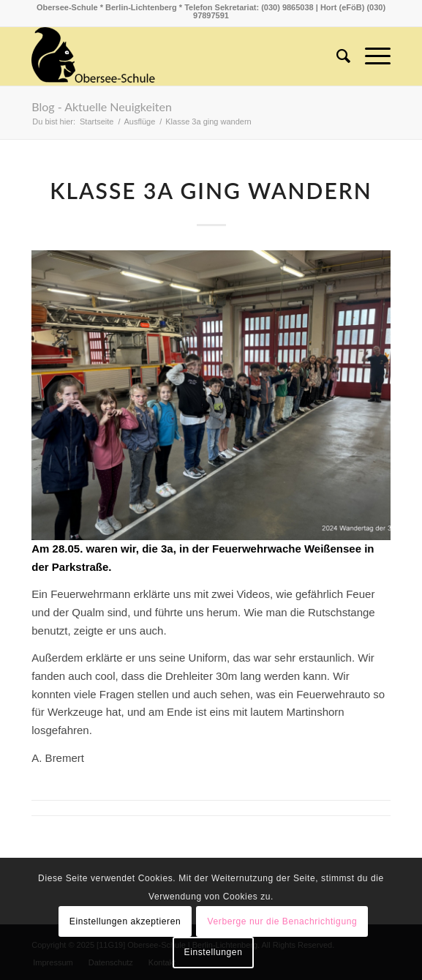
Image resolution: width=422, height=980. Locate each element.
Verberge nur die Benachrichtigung (283, 921)
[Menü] (370, 56)
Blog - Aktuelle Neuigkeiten (102, 106)
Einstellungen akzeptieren (125, 921)
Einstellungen (214, 952)
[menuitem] (336, 56)
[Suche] (336, 56)
